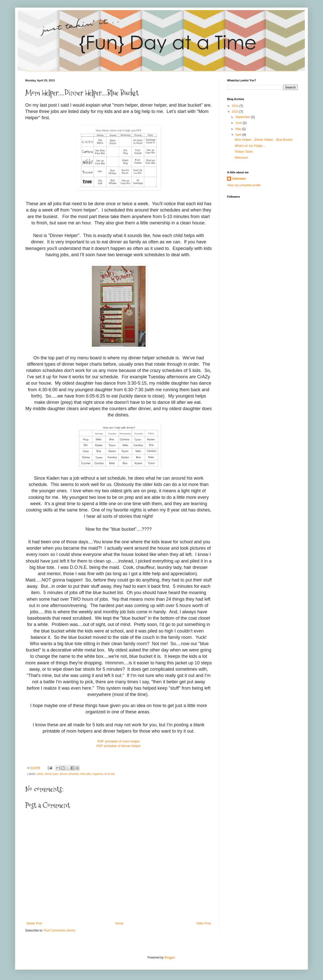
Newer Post (34, 923)
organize (98, 774)
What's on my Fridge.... (250, 146)
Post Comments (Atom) (59, 930)
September (243, 117)
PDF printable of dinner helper (119, 746)
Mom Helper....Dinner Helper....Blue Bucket (264, 140)
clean (40, 774)
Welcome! (241, 158)
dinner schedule (69, 774)
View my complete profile (244, 185)
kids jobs (86, 774)
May (239, 129)
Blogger (169, 958)
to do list (110, 774)
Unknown (239, 179)
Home (119, 923)
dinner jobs (52, 774)
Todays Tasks (244, 152)
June (239, 123)
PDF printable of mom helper (119, 741)
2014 (236, 106)
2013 (236, 112)
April (239, 135)
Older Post (204, 923)
